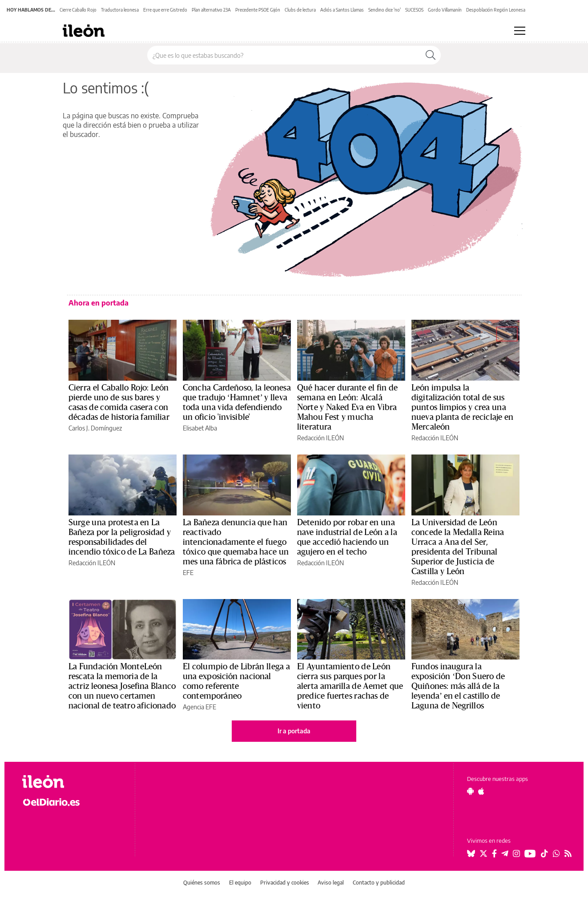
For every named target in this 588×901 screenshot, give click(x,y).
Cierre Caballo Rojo (78, 10)
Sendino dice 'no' (385, 10)
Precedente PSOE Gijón (258, 10)
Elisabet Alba (200, 428)
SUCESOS (414, 10)
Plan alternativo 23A (211, 10)
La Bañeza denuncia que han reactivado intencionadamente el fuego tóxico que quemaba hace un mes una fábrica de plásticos (236, 542)
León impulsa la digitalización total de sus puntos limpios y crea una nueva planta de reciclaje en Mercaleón (462, 407)
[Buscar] (431, 55)
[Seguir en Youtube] (530, 853)
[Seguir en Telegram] (505, 853)
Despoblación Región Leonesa (496, 10)
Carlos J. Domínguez (95, 428)
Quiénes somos (202, 883)
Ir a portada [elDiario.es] (294, 731)
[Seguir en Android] (470, 791)
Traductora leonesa (120, 10)
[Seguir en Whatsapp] (556, 853)
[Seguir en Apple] (481, 791)
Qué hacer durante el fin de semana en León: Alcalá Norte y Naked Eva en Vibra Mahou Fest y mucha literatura (348, 407)
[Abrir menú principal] (520, 31)
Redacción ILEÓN (320, 438)
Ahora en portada (99, 303)
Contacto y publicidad (379, 883)
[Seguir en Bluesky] (471, 853)
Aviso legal (331, 883)
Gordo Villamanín (445, 10)
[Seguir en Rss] (568, 853)
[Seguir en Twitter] (483, 853)
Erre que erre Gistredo (165, 10)
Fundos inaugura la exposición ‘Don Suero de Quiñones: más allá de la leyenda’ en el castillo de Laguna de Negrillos (458, 686)
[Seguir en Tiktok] (544, 853)
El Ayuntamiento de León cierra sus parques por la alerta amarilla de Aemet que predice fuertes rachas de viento (350, 686)
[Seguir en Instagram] (516, 853)
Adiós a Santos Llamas (342, 10)
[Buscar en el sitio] (284, 55)
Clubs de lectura (300, 10)
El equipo (240, 883)
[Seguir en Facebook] (494, 853)
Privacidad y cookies (285, 883)
